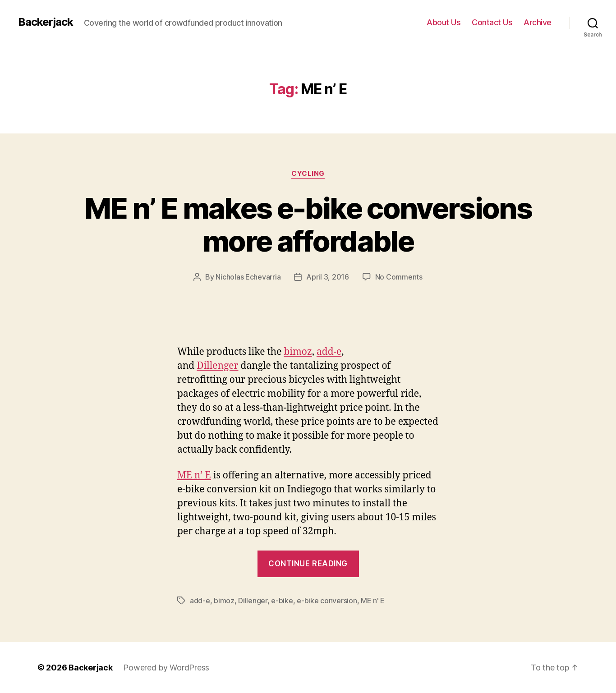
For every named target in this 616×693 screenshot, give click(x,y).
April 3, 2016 (328, 277)
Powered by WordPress (166, 668)
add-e (329, 352)
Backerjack (46, 22)
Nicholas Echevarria (248, 277)
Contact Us (492, 22)
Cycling (308, 174)
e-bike (282, 601)
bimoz (298, 352)
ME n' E (373, 601)
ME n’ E (194, 475)
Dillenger (217, 366)
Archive (538, 22)
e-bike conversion (327, 601)
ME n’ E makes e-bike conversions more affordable (308, 225)
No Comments (399, 277)
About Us (444, 22)
